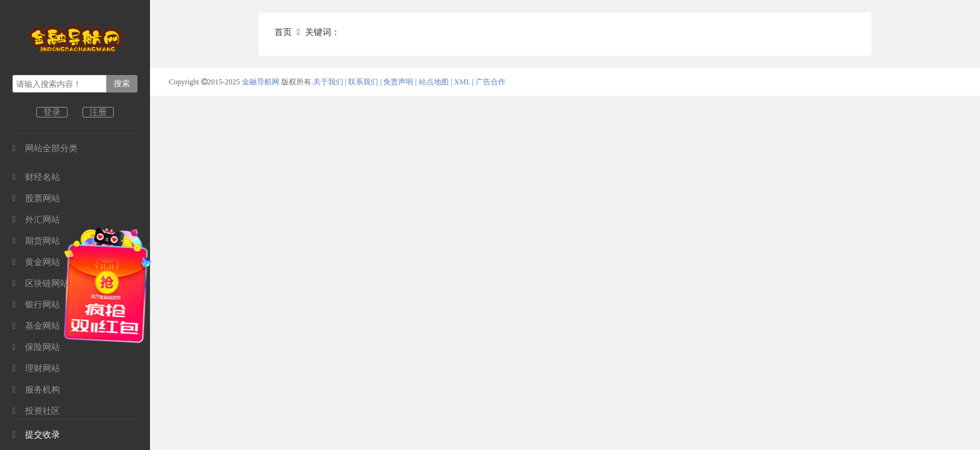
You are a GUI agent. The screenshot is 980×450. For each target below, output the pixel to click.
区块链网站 (41, 283)
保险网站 (36, 347)
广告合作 (491, 82)
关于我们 (328, 82)
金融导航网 (262, 82)
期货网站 (36, 241)
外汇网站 (36, 220)
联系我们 (363, 82)
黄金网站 (36, 262)
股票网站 (36, 198)
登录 (52, 112)
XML (462, 82)
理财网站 (36, 368)
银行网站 (36, 305)
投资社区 (36, 411)
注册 (98, 112)
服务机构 (36, 390)
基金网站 (36, 326)
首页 (283, 32)
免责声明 (398, 82)
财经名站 (36, 177)
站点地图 (434, 82)
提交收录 (36, 435)
